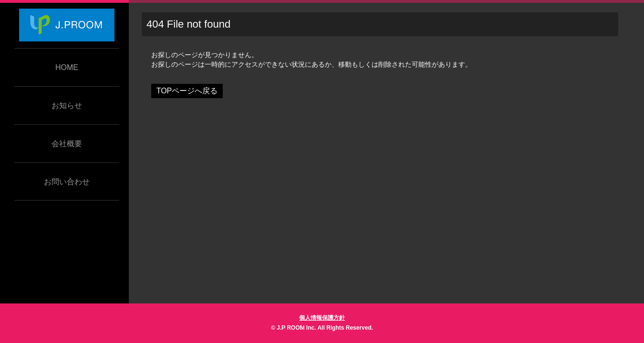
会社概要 (67, 144)
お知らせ (67, 106)
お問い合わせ (67, 182)
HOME (67, 67)
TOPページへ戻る (187, 91)
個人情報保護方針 (322, 318)
